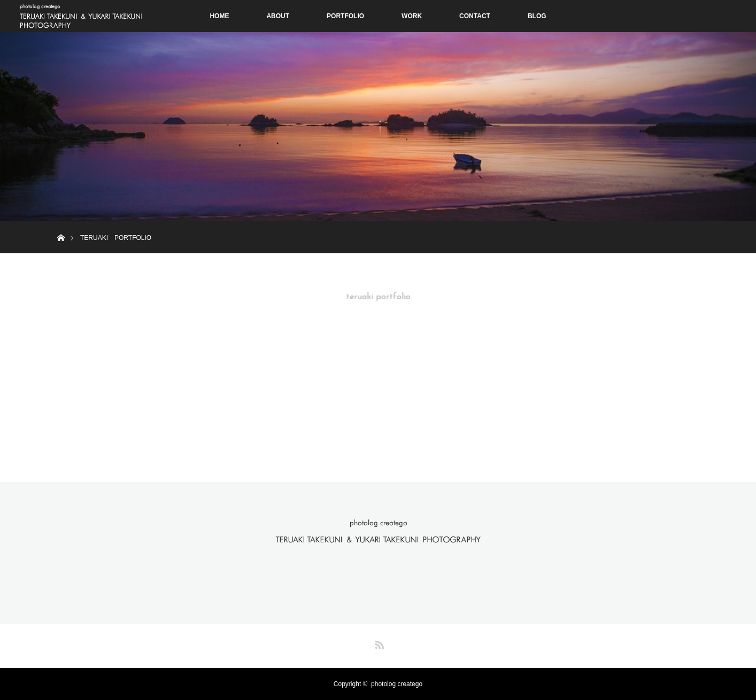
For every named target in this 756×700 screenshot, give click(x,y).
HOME (219, 16)
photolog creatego (397, 684)
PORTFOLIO (345, 16)
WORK (412, 16)
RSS (378, 643)
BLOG (537, 16)
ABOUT (278, 16)
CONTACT (475, 16)
